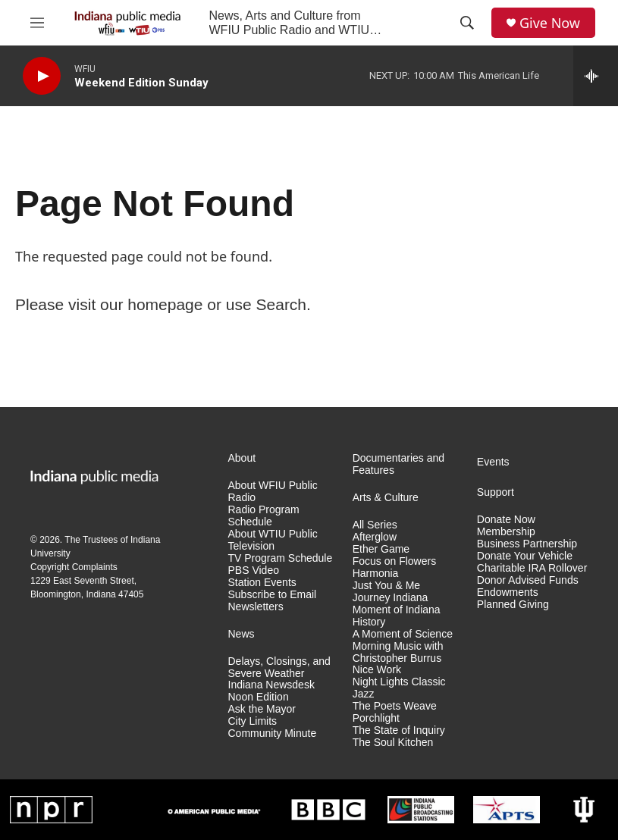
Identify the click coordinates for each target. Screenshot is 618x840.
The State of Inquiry (399, 730)
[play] (42, 76)
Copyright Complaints (74, 567)
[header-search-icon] (467, 23)
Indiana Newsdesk (271, 685)
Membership (506, 532)
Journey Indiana (391, 598)
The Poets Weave (395, 706)
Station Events (262, 583)
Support (496, 492)
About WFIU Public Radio (273, 492)
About (242, 458)
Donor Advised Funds (528, 580)
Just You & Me (387, 586)
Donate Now (506, 520)
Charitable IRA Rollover (532, 568)
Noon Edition (259, 697)
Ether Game (381, 549)
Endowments (508, 592)
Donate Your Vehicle (525, 556)
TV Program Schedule (281, 558)
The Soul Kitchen (393, 743)
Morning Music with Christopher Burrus (398, 652)
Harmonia (376, 574)
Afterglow (375, 537)
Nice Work (377, 670)
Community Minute (273, 733)
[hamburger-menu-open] (37, 23)
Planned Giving (513, 605)
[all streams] (596, 76)
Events (493, 462)
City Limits (253, 721)
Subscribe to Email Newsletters (273, 601)
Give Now (550, 23)
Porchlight (376, 718)
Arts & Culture (386, 498)
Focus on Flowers (394, 561)
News (242, 634)
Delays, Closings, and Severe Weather (279, 668)
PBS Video (254, 570)
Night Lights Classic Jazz (399, 688)
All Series (375, 525)
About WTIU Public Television (273, 540)
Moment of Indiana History (397, 616)
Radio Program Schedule (264, 516)
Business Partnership (527, 544)
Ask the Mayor (262, 709)
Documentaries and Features (398, 464)
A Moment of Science (403, 634)
